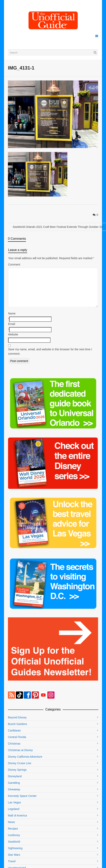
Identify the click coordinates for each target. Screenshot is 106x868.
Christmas (14, 744)
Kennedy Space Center (22, 796)
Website (13, 334)
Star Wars (14, 855)
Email (12, 324)
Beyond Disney (17, 717)
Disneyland (15, 776)
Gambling (14, 783)
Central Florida (17, 737)
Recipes (13, 829)
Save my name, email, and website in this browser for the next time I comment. (50, 351)
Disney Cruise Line (20, 763)
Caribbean (14, 730)
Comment (14, 265)
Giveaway (14, 789)
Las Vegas (14, 802)
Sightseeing (15, 848)
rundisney (14, 835)
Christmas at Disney (20, 750)
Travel (12, 861)
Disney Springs (17, 770)
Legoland (14, 809)
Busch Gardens (18, 724)
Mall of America (17, 815)
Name (12, 313)
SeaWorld (14, 842)
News (11, 822)
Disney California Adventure (25, 757)
